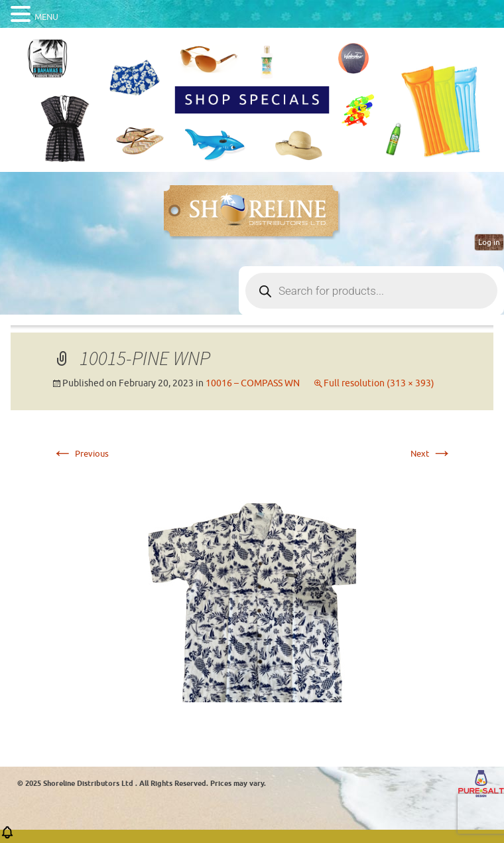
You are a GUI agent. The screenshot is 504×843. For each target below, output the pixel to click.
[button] (7, 837)
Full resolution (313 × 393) (379, 383)
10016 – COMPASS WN (253, 383)
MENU (46, 17)
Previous (80, 454)
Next (431, 454)
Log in (489, 242)
